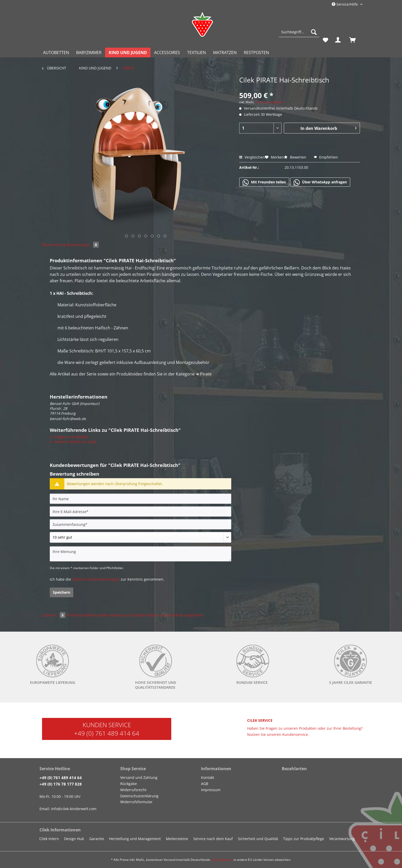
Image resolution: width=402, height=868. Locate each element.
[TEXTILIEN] (197, 53)
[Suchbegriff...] (299, 32)
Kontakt (208, 777)
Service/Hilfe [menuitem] (345, 4)
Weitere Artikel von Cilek (73, 442)
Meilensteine (177, 839)
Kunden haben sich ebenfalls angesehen (168, 615)
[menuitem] (299, 34)
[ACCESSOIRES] (167, 53)
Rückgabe (129, 784)
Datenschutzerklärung (139, 796)
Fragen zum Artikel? (69, 437)
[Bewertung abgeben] (140, 537)
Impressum (211, 790)
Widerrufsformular (136, 802)
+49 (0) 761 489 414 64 (107, 733)
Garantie (97, 839)
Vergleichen (252, 157)
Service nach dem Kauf (213, 839)
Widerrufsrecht (133, 790)
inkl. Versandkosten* (270, 102)
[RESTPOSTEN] (256, 53)
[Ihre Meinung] (140, 554)
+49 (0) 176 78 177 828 (61, 784)
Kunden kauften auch (113, 615)
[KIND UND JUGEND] (128, 53)
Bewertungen (83, 245)
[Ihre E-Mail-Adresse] (140, 511)
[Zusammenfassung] (140, 524)
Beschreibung (54, 245)
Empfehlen (326, 157)
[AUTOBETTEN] (56, 53)
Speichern (62, 592)
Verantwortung (342, 839)
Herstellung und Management (135, 839)
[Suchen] (314, 32)
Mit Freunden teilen (264, 182)
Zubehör (54, 615)
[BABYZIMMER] (89, 53)
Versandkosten (222, 860)
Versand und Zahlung (139, 777)
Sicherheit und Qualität (258, 839)
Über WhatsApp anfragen (320, 182)
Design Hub (74, 839)
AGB (205, 784)
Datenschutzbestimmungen (96, 579)
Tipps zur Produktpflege (304, 839)
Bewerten (296, 157)
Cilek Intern (49, 839)
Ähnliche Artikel (80, 615)
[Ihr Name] (140, 499)
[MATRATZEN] (225, 53)
